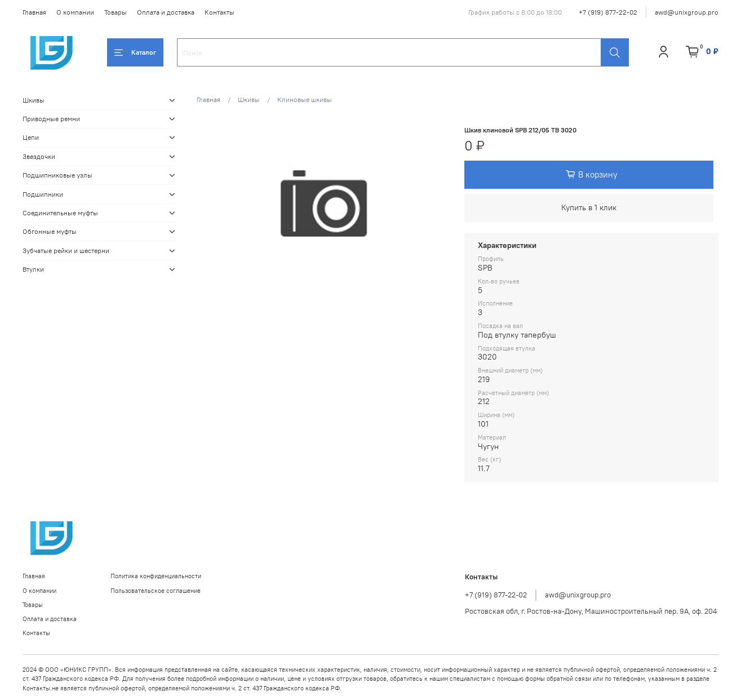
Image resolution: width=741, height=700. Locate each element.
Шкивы (249, 99)
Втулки (33, 269)
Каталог (135, 52)
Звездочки (39, 156)
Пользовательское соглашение (156, 591)
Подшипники (43, 194)
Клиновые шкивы (305, 99)
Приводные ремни (51, 119)
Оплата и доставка (166, 12)
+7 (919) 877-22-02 (608, 12)
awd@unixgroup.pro (687, 12)
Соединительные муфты (60, 213)
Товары (116, 12)
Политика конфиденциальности (156, 576)
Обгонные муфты (50, 231)
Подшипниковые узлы (57, 175)
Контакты (219, 12)
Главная (34, 12)
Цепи (31, 137)
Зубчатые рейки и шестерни (66, 251)
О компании (75, 12)
